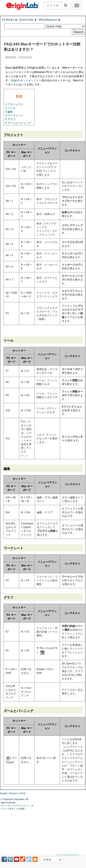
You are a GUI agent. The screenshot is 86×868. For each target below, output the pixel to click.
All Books (8, 20)
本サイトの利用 (17, 809)
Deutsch (13, 793)
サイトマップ (7, 806)
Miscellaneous (48, 20)
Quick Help (26, 20)
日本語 (22, 793)
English (4, 793)
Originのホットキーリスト (26, 80)
